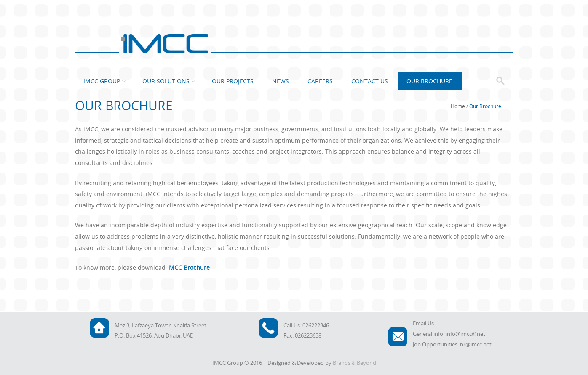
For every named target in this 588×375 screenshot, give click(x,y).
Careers (320, 81)
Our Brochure (429, 81)
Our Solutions (166, 81)
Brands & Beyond (354, 363)
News (281, 81)
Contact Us (370, 81)
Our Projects (233, 81)
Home (458, 106)
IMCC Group (102, 81)
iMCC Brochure (188, 267)
